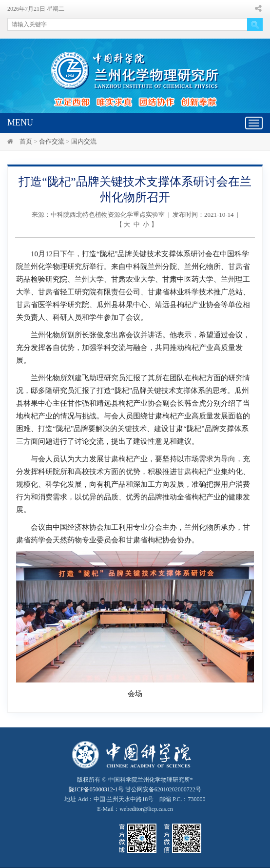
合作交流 (52, 141)
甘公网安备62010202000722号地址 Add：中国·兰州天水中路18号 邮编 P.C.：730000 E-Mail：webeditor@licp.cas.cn (135, 799)
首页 (26, 141)
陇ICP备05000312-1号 (96, 789)
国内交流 (84, 141)
